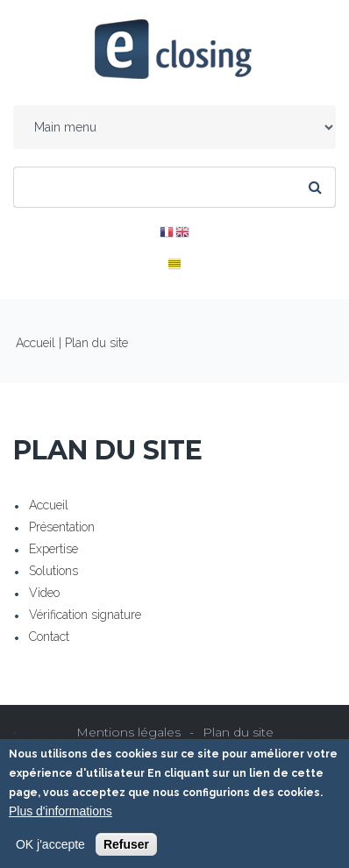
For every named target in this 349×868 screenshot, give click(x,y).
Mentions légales (128, 732)
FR (167, 232)
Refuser (126, 845)
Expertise (53, 549)
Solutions (53, 571)
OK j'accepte (50, 845)
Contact (49, 637)
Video (44, 593)
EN (182, 232)
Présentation (62, 527)
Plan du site (238, 732)
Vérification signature (85, 615)
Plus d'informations (61, 812)
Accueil (36, 343)
